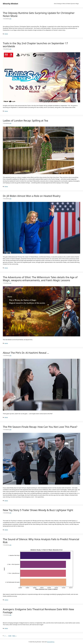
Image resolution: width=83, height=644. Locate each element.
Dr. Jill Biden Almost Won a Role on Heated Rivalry (32, 196)
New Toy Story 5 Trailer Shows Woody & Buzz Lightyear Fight (38, 510)
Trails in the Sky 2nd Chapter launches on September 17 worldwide (35, 45)
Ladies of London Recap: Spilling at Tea (25, 121)
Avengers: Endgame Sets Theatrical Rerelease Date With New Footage (38, 611)
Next (14, 636)
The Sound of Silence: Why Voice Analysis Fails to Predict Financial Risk (41, 541)
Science (6, 600)
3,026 (10, 636)
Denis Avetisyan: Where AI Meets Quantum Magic (66, 4)
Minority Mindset (10, 4)
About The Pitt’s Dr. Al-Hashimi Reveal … (26, 353)
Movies (6, 34)
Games (6, 111)
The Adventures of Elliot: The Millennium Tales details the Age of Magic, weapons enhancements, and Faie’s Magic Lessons (40, 279)
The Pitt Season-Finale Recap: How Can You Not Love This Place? (40, 427)
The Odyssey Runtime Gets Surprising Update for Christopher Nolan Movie (39, 14)
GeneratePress (51, 642)
